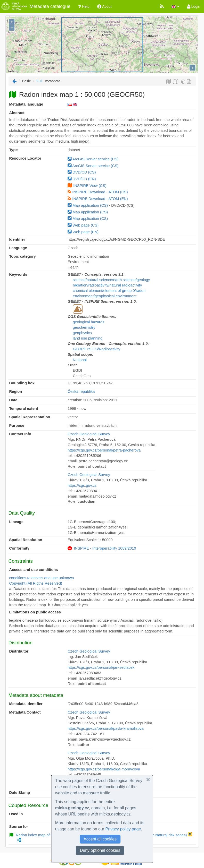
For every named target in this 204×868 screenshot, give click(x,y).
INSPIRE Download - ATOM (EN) (98, 199)
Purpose (17, 426)
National (80, 360)
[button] (175, 6)
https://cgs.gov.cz (82, 485)
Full (39, 81)
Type (14, 150)
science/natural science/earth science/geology (111, 280)
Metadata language (26, 104)
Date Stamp (20, 793)
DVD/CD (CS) (82, 172)
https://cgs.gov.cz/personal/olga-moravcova (104, 769)
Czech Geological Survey (89, 434)
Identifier (17, 239)
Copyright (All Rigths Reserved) (36, 583)
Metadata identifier (26, 704)
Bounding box (22, 383)
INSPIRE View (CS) (90, 186)
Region (16, 392)
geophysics (82, 333)
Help (84, 6)
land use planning (88, 338)
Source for (19, 827)
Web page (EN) (83, 232)
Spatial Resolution (26, 540)
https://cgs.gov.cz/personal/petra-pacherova (104, 450)
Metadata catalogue (35, 6)
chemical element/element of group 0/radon (109, 291)
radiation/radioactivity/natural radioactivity (107, 285)
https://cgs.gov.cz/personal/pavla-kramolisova (106, 728)
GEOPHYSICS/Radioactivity (96, 349)
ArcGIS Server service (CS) (93, 159)
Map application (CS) (88, 205)
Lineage (16, 522)
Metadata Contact (25, 712)
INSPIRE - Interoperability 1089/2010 (105, 548)
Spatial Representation (30, 417)
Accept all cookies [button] (100, 839)
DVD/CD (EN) (82, 179)
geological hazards (88, 322)
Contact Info (20, 434)
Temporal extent (24, 409)
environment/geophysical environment (105, 296)
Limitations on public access (35, 612)
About (104, 6)
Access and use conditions (34, 570)
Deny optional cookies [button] (100, 850)
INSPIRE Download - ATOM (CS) (98, 192)
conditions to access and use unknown (42, 578)
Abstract (17, 113)
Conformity (19, 548)
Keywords (18, 274)
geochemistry (84, 327)
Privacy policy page (123, 829)
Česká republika (81, 392)
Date (13, 400)
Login (194, 6)
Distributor (19, 651)
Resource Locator (25, 158)
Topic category (23, 256)
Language (18, 248)
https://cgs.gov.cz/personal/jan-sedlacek (101, 667)
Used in (16, 814)
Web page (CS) (83, 225)
